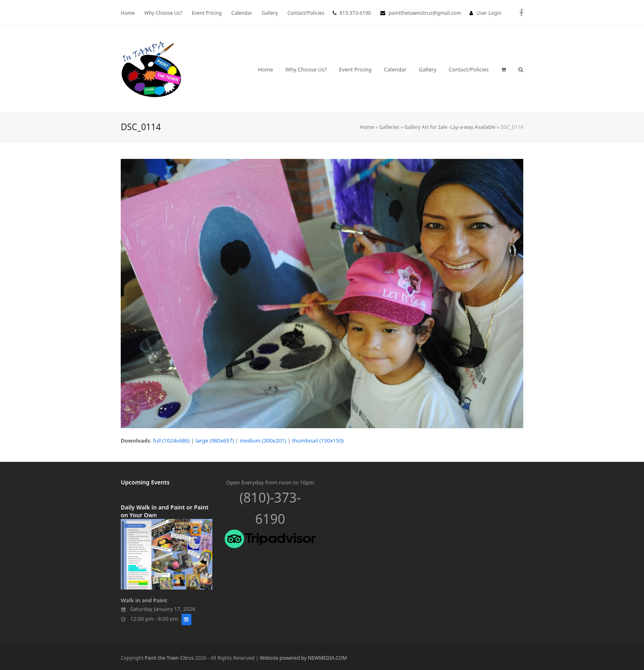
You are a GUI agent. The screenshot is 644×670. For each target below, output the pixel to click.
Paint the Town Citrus (169, 658)
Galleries (389, 127)
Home (367, 127)
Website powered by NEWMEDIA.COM (304, 658)
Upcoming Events (145, 482)
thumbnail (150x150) (318, 441)
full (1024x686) (171, 441)
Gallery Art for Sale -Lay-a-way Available (450, 127)
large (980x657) (215, 441)
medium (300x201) (263, 441)
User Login (489, 13)
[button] (504, 69)
